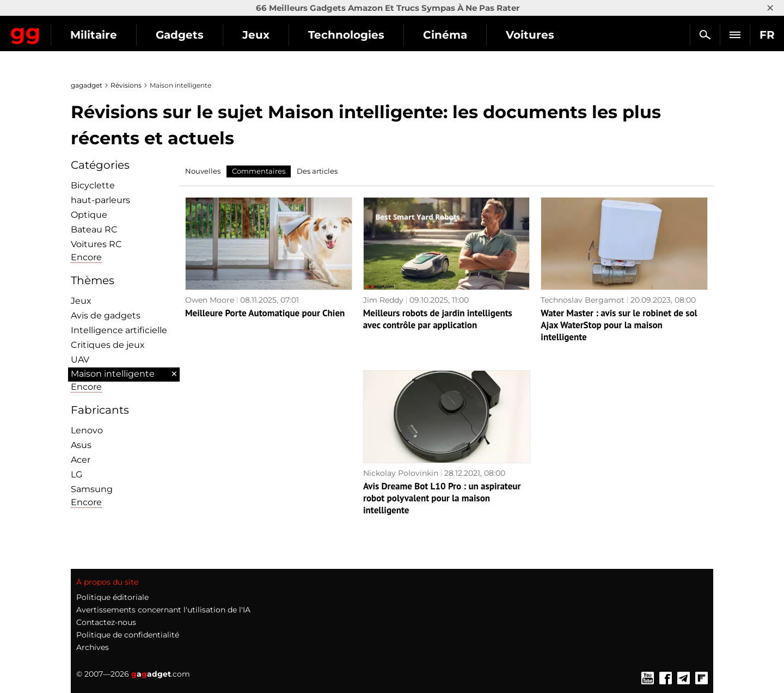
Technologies (442, 35)
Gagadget (73, 30)
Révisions (126, 85)
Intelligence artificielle (119, 330)
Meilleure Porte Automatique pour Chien (265, 313)
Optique (89, 215)
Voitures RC (96, 244)
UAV (80, 360)
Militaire (189, 35)
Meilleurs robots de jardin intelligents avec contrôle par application (438, 319)
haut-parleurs (100, 200)
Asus (81, 445)
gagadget (87, 85)
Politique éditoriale (112, 597)
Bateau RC (94, 229)
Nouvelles (203, 171)
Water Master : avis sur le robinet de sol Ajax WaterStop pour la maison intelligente (619, 325)
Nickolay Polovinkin (401, 473)
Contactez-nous (106, 622)
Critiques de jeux (108, 345)
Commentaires (259, 171)
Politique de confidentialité (128, 635)
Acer (81, 460)
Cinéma (541, 35)
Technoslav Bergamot (583, 300)
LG (76, 474)
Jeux (352, 35)
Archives (93, 647)
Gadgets (275, 35)
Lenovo (87, 430)
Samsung (92, 489)
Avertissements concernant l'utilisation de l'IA (163, 610)
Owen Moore (210, 300)
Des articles (317, 171)
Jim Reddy (383, 300)
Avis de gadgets (106, 315)
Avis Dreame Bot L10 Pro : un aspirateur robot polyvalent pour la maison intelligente (442, 498)
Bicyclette (93, 185)
